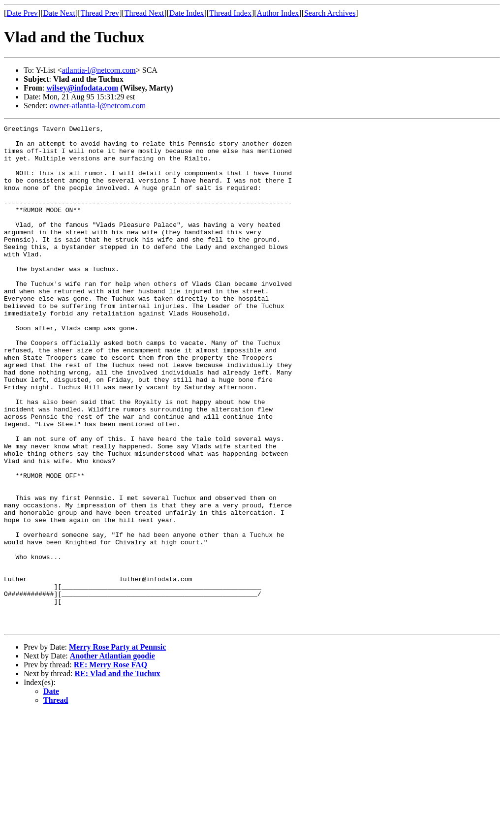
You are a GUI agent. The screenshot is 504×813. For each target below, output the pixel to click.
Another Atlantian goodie (112, 756)
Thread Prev (100, 13)
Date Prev (22, 13)
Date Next (59, 13)
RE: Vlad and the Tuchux (118, 774)
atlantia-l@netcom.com (99, 70)
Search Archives (330, 13)
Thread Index (230, 13)
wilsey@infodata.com (82, 88)
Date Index (187, 13)
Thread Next (144, 13)
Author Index (278, 13)
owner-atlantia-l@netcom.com (98, 106)
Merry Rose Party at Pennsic (117, 747)
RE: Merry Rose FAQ (110, 765)
